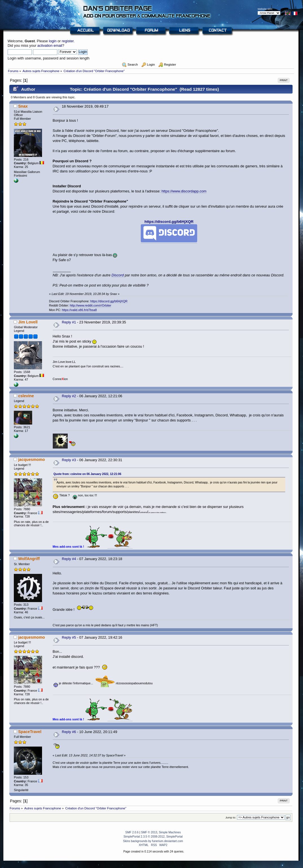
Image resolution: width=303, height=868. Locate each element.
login (53, 41)
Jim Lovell (28, 322)
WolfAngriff (29, 559)
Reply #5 (69, 637)
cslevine (26, 396)
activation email (50, 45)
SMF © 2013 (149, 832)
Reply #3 (69, 460)
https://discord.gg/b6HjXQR (169, 222)
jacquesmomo (31, 459)
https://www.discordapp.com (184, 191)
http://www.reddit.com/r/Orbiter (91, 305)
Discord (118, 275)
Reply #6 (69, 732)
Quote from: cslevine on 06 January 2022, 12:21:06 (87, 474)
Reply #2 (69, 396)
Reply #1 (69, 322)
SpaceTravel (30, 732)
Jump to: (231, 817)
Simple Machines (170, 832)
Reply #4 (69, 559)
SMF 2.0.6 (132, 832)
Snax (23, 106)
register (68, 41)
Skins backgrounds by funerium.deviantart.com (153, 841)
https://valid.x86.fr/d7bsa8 (79, 310)
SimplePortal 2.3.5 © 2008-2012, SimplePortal (153, 837)
